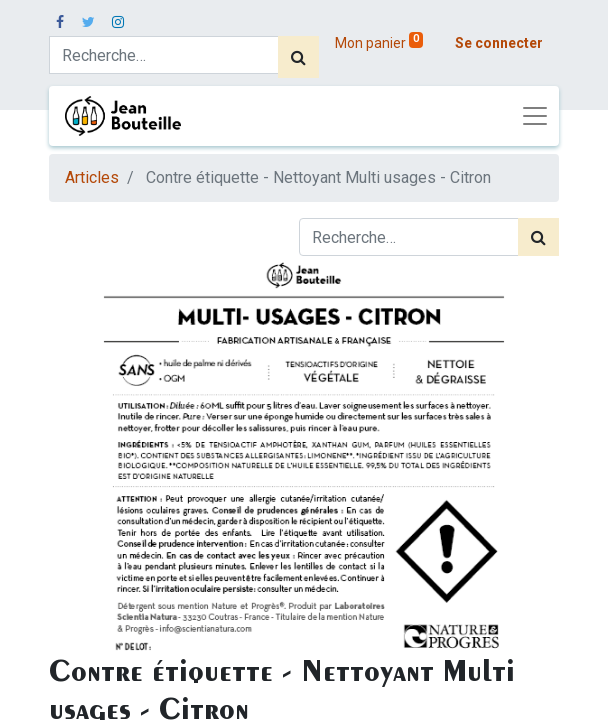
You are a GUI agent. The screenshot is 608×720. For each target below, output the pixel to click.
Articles (92, 177)
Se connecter (499, 43)
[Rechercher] (298, 57)
